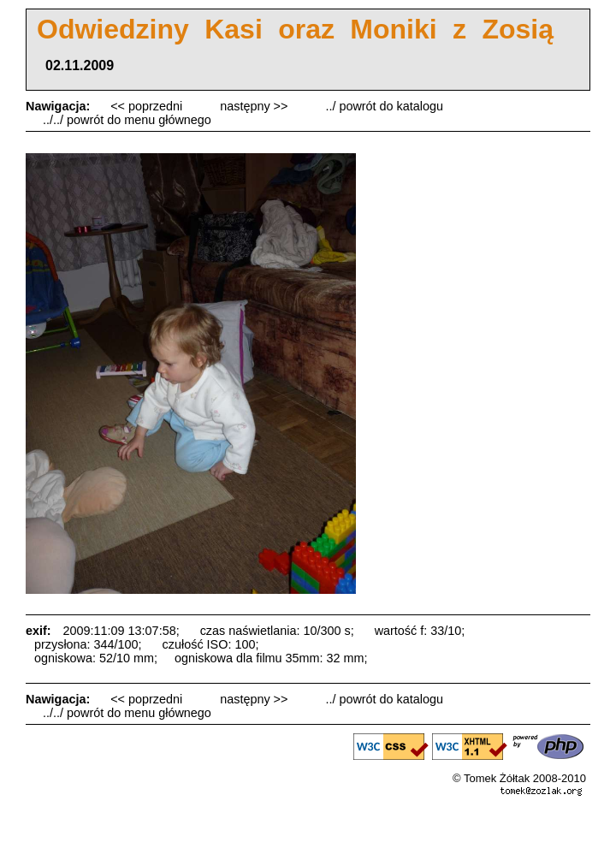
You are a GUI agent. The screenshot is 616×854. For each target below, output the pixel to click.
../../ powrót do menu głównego (127, 120)
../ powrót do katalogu (384, 106)
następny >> (255, 106)
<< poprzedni (148, 106)
